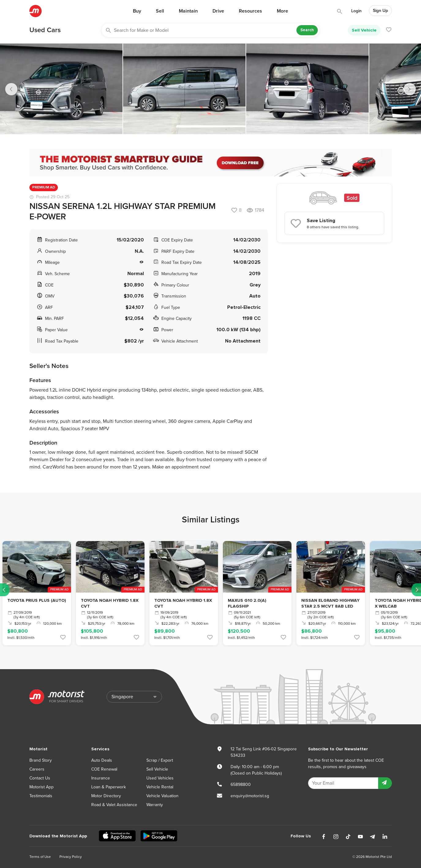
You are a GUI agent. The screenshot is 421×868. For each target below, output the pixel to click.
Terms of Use (40, 857)
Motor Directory (106, 796)
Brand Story (41, 760)
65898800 (241, 785)
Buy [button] (137, 11)
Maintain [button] (188, 11)
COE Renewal (104, 769)
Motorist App (41, 787)
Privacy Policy (71, 857)
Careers (37, 769)
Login (356, 11)
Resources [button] (250, 11)
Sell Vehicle (364, 30)
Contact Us (40, 778)
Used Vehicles (160, 778)
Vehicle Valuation (162, 796)
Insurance (101, 778)
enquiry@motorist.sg (250, 796)
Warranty (155, 805)
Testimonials (41, 796)
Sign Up (380, 11)
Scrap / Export (160, 760)
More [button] (282, 11)
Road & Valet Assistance (114, 805)
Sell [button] (160, 11)
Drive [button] (218, 11)
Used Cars (45, 30)
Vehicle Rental (160, 787)
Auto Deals (102, 760)
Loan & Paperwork (109, 787)
